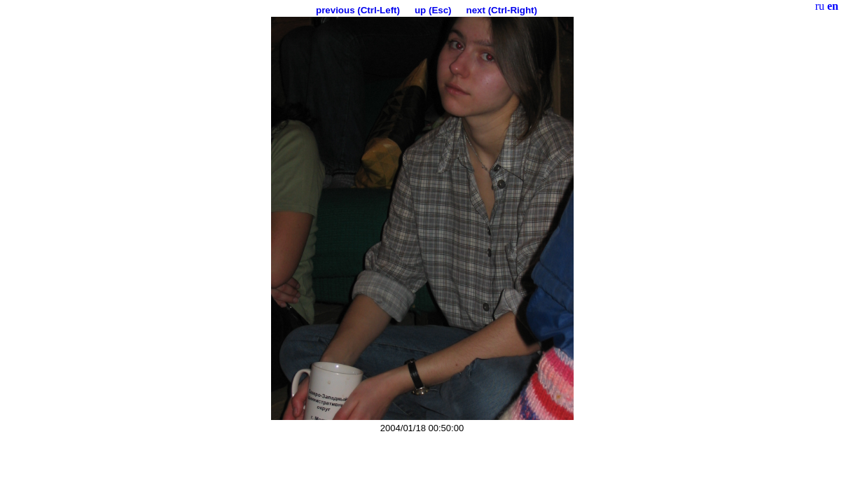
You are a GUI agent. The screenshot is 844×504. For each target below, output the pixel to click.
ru (820, 6)
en (833, 6)
